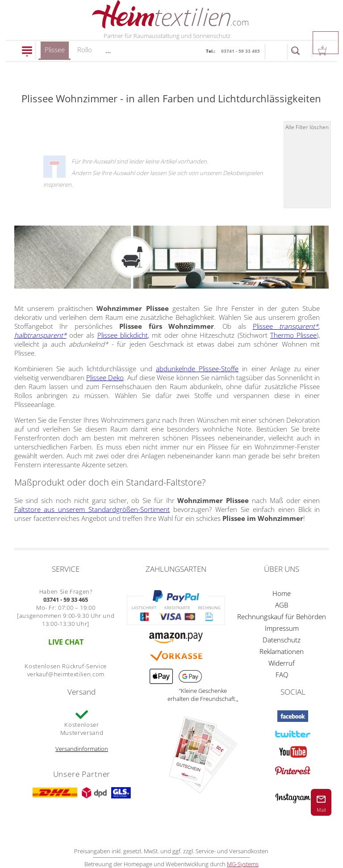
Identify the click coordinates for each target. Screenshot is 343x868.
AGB (282, 605)
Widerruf (282, 663)
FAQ (282, 675)
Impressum (282, 628)
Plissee (55, 52)
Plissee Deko (105, 377)
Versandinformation (82, 749)
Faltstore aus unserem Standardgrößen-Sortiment (92, 509)
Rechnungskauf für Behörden (282, 616)
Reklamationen (282, 651)
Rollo (85, 50)
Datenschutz (282, 640)
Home (282, 593)
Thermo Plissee (293, 335)
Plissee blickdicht (123, 335)
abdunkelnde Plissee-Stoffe (197, 369)
